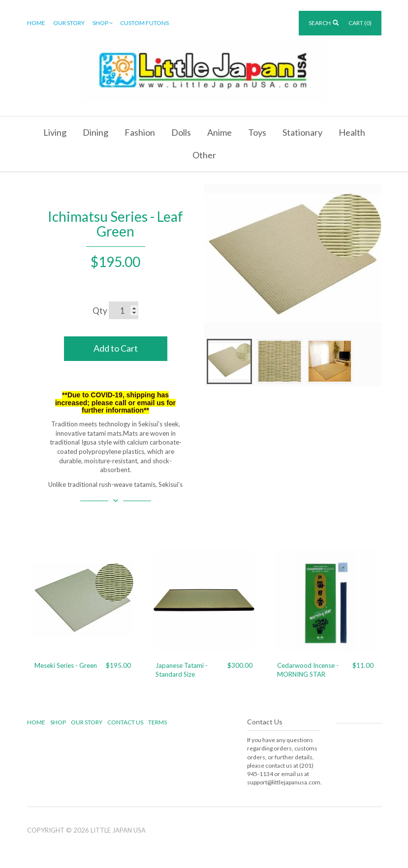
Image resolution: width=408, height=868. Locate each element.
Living (55, 132)
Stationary (302, 132)
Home (36, 23)
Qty (100, 311)
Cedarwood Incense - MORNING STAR (308, 670)
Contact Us (125, 722)
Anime (220, 132)
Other (204, 155)
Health (352, 132)
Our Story (69, 23)
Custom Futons (144, 23)
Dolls (181, 132)
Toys (257, 132)
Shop (103, 23)
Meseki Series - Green (66, 665)
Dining (95, 132)
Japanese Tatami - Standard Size (182, 670)
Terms (157, 722)
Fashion (140, 132)
